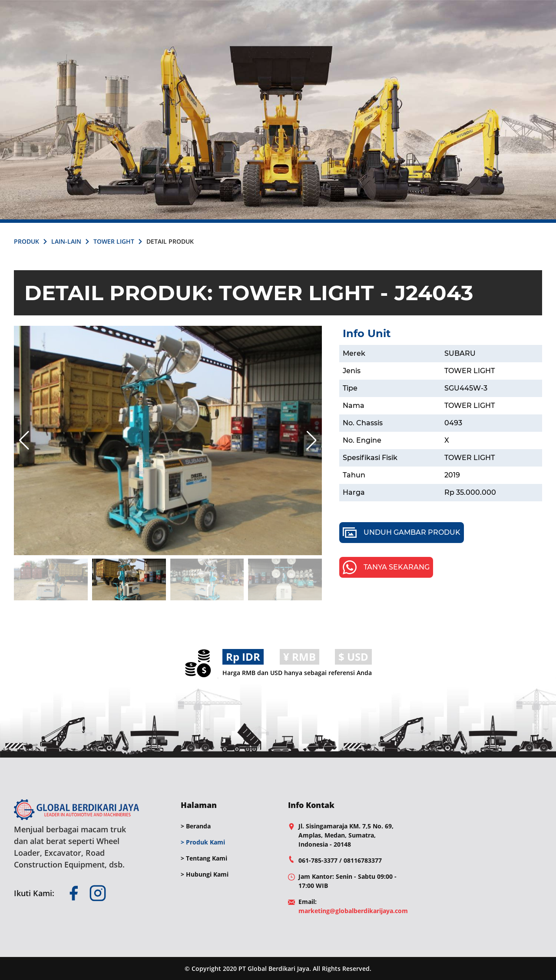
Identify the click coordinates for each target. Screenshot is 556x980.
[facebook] (73, 893)
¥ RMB (300, 657)
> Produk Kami (203, 842)
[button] (312, 440)
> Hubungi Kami (205, 874)
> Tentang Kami (204, 858)
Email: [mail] (353, 906)
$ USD (353, 657)
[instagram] (98, 893)
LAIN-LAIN (66, 241)
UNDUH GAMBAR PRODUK (402, 533)
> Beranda (196, 826)
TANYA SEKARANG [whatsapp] (386, 567)
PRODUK (26, 241)
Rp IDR (243, 657)
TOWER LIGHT (114, 241)
